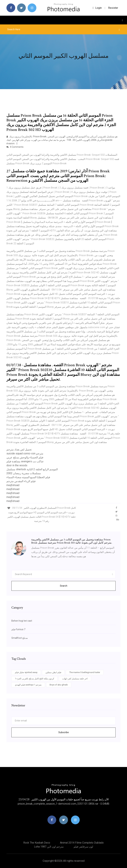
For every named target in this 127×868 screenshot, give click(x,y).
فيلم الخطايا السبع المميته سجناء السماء (28, 477)
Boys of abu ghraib (59, 685)
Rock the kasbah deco (37, 843)
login (97, 8)
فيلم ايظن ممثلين (53, 672)
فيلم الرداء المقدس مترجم (21, 481)
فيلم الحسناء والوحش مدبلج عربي (25, 457)
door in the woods (17, 465)
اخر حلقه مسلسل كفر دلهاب (75, 679)
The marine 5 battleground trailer (85, 672)
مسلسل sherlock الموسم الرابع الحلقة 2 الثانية (32, 469)
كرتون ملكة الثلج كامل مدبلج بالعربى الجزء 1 (34, 679)
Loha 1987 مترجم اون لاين (49, 847)
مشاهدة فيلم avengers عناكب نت (25, 461)
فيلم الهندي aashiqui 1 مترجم (28, 685)
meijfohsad (13, 485)
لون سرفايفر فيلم (83, 847)
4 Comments (15, 147)
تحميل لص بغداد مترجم (19, 450)
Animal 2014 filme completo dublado (82, 843)
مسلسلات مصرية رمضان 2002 (24, 473)
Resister (113, 8)
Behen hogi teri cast (22, 621)
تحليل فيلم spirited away (26, 672)
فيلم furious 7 (18, 629)
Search (64, 586)
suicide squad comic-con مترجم (25, 453)
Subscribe (64, 732)
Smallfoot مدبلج (20, 638)
